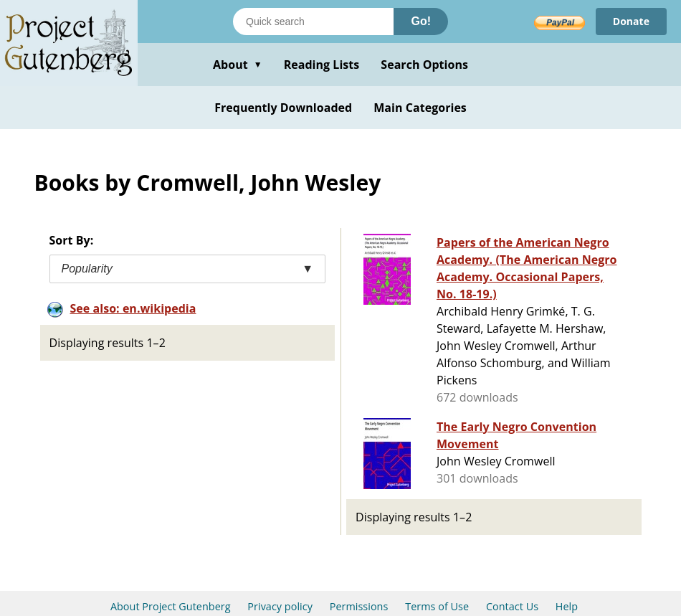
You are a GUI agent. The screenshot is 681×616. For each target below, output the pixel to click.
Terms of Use (437, 606)
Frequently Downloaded (283, 108)
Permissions (359, 606)
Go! (421, 21)
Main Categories (420, 108)
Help (567, 606)
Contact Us (512, 606)
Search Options (424, 65)
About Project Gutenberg (171, 606)
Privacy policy (280, 606)
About (238, 65)
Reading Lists (322, 65)
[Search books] (313, 22)
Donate (631, 21)
